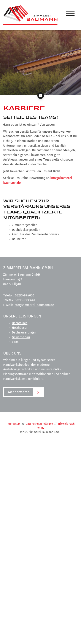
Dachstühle (20, 323)
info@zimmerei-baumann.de (34, 305)
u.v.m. (16, 342)
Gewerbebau (21, 337)
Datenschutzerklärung (39, 424)
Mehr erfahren (19, 392)
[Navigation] (70, 14)
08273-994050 (25, 295)
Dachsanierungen (24, 333)
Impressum (14, 424)
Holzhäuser (20, 328)
